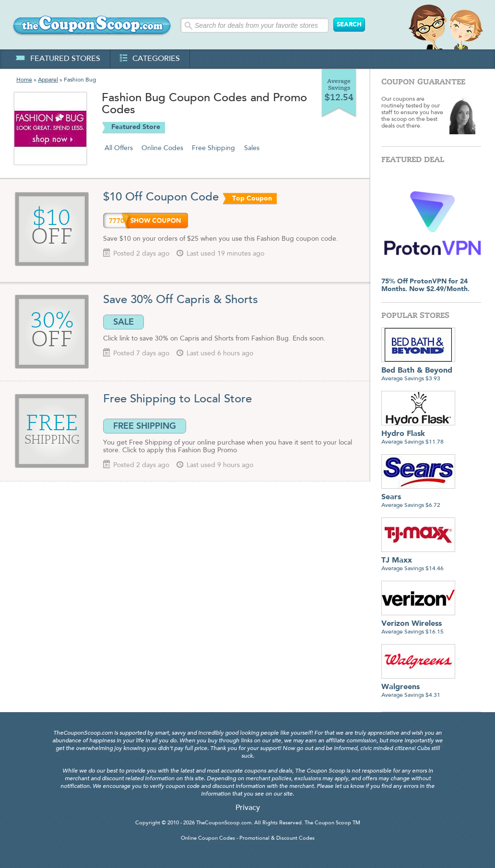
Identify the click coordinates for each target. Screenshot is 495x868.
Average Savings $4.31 (418, 687)
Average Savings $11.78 (418, 434)
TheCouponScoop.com (224, 823)
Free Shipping (213, 148)
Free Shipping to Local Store (177, 399)
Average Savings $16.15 (418, 624)
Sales (252, 148)
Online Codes (162, 148)
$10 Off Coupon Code (161, 198)
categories (150, 59)
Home (24, 80)
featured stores (58, 59)
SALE (124, 322)
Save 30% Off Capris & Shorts (182, 300)
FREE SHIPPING (145, 426)
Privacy (248, 808)
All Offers (119, 148)
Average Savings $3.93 (418, 371)
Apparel (48, 80)
